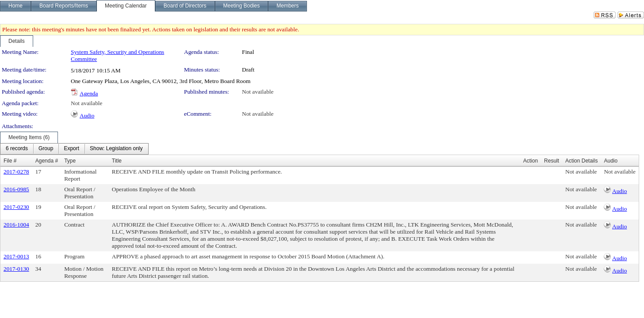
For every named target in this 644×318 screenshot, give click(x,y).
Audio (87, 115)
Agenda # (47, 161)
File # (10, 161)
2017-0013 (16, 256)
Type (70, 161)
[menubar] (74, 149)
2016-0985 (16, 189)
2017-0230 (16, 207)
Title (117, 161)
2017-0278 (16, 172)
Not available (258, 92)
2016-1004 (16, 225)
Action (531, 161)
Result (552, 161)
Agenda (89, 93)
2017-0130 (16, 269)
